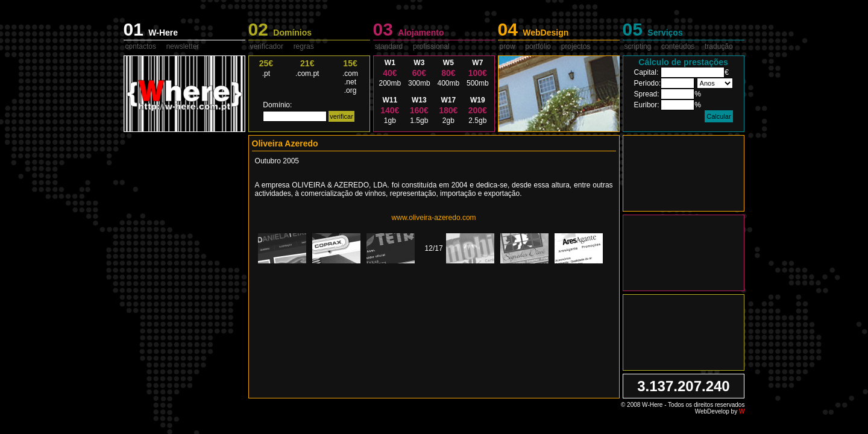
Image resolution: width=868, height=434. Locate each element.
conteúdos (678, 46)
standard (389, 46)
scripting (638, 46)
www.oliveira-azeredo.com (434, 218)
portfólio (538, 46)
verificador (267, 46)
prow (508, 46)
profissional (431, 46)
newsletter (183, 46)
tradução (719, 46)
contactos (141, 46)
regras (304, 46)
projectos (576, 46)
